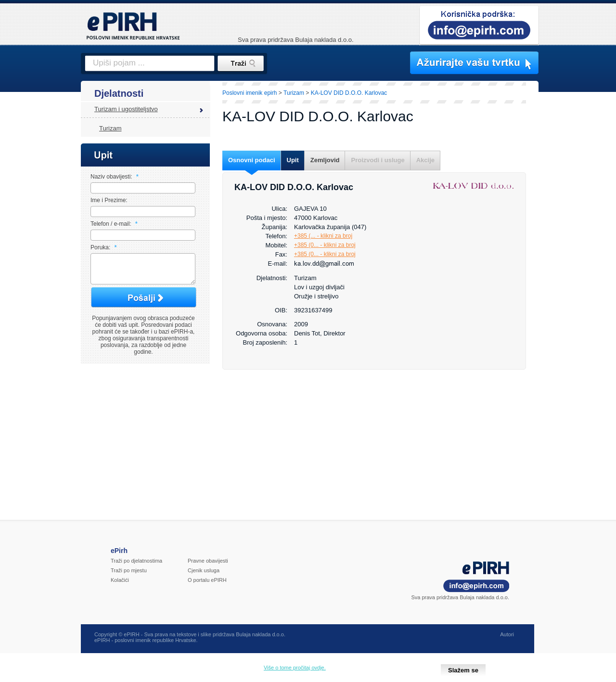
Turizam (110, 128)
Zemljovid (325, 160)
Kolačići (120, 586)
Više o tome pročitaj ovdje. (295, 668)
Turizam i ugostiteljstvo (126, 109)
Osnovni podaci (252, 160)
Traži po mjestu (129, 576)
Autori (507, 640)
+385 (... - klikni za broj (323, 236)
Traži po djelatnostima (136, 566)
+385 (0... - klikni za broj (325, 245)
